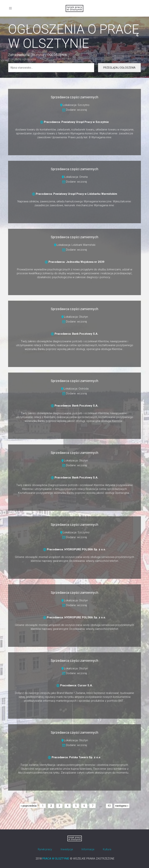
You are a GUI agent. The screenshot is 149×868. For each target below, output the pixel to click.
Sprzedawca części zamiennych (74, 97)
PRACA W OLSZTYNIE (56, 859)
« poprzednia (29, 806)
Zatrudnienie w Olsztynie (26, 55)
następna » (122, 806)
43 (109, 806)
